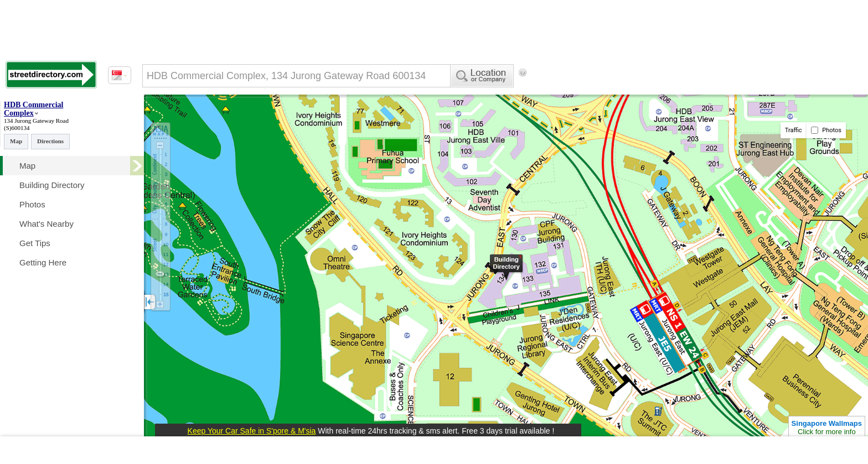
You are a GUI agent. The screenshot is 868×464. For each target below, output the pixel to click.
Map (16, 141)
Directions (50, 141)
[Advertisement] (621, 91)
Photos (826, 130)
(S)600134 (17, 128)
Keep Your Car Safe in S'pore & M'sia (252, 431)
